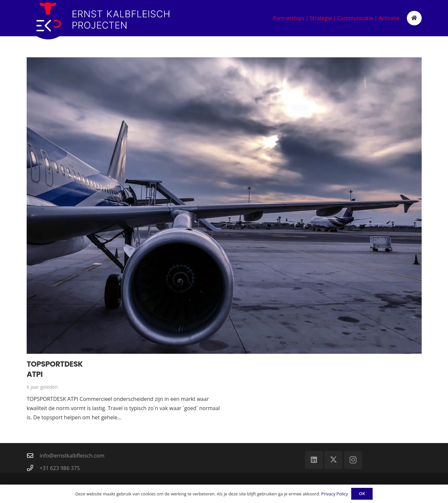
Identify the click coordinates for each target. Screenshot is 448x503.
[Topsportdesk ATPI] (224, 206)
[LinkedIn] (314, 460)
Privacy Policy (335, 494)
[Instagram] (353, 460)
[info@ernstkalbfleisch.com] (33, 455)
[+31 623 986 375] (33, 468)
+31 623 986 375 (60, 468)
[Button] (414, 18)
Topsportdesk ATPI (55, 369)
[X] (333, 460)
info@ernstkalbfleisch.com (72, 456)
